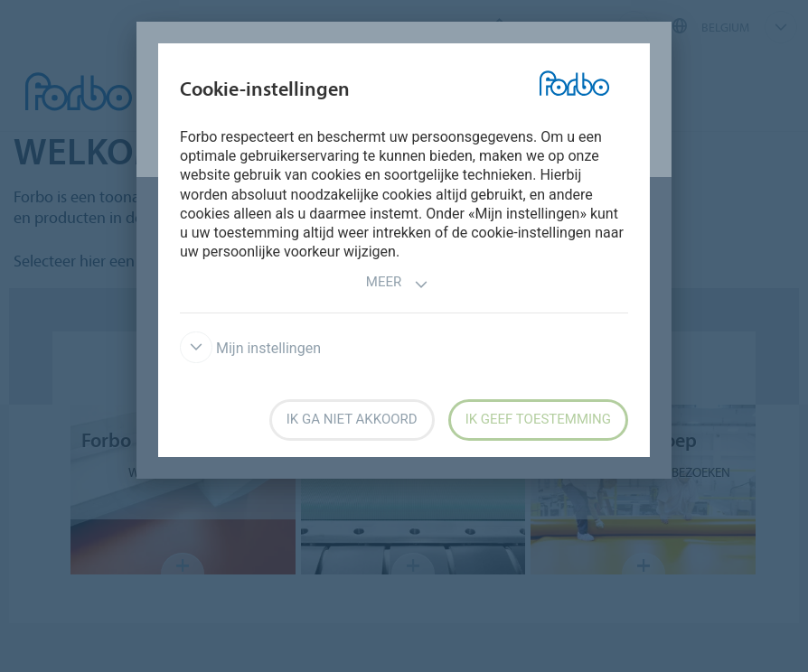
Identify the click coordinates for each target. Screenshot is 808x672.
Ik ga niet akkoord (352, 419)
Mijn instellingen (250, 348)
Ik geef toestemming (538, 419)
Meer (397, 284)
